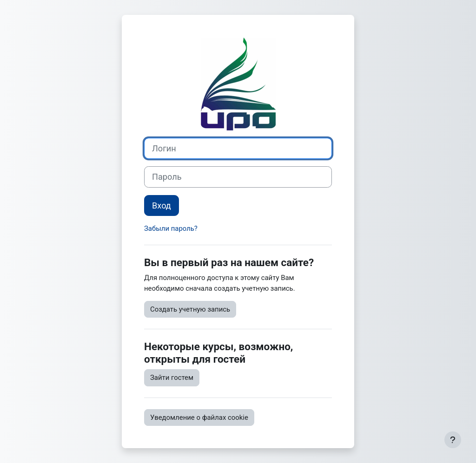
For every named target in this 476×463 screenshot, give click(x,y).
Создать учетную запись (190, 309)
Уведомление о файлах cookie (199, 417)
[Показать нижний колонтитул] (453, 440)
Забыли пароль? (171, 228)
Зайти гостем (172, 378)
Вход (162, 205)
